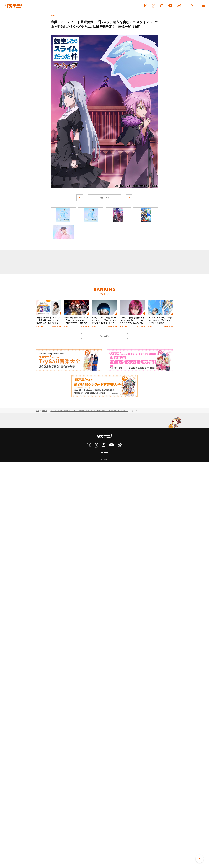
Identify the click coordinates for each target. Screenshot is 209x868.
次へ (164, 72)
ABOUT (104, 453)
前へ (45, 72)
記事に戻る (105, 198)
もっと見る (105, 336)
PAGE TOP (200, 859)
